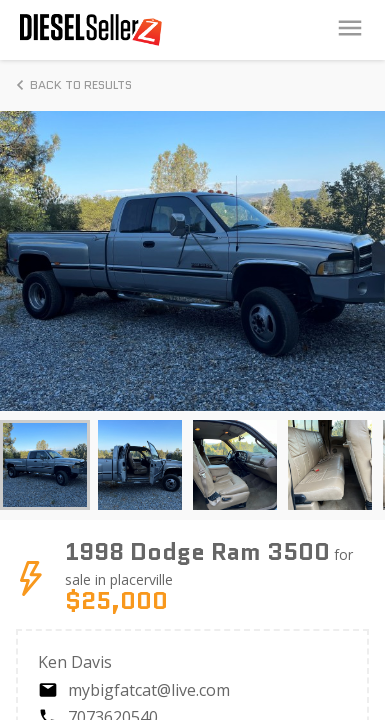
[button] (45, 465)
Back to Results (71, 85)
